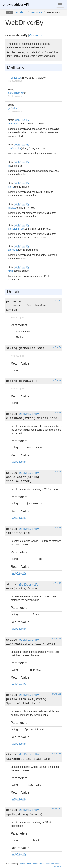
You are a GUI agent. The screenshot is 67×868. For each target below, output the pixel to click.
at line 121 (56, 694)
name (11, 187)
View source (36, 35)
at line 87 (57, 528)
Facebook (21, 12)
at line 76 (57, 472)
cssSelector (14, 148)
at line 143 (56, 809)
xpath (11, 271)
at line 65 (57, 413)
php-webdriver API (16, 5)
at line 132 (56, 753)
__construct (14, 78)
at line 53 (57, 380)
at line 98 (57, 583)
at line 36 (57, 300)
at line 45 (57, 347)
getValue (13, 108)
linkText (12, 208)
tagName (13, 250)
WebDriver (37, 12)
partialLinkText (16, 229)
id (9, 166)
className (14, 124)
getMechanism (16, 93)
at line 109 (56, 638)
